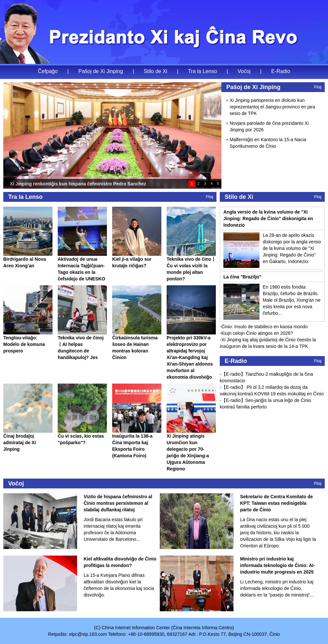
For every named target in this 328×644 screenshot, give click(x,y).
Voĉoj (244, 71)
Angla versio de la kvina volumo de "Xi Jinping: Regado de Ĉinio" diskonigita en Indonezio (268, 218)
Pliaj (318, 87)
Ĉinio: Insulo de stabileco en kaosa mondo (265, 327)
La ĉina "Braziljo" (242, 277)
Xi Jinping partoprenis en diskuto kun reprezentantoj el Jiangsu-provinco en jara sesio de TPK (272, 107)
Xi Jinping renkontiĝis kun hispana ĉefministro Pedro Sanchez (78, 184)
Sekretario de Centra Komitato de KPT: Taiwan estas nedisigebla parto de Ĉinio (277, 503)
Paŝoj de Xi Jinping (101, 71)
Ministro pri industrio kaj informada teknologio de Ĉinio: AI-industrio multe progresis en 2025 (277, 565)
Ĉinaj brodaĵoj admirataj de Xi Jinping (20, 443)
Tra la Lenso (202, 71)
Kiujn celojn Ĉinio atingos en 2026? (257, 333)
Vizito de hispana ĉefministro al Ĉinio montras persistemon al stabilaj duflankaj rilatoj (118, 503)
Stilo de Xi (155, 71)
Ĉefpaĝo (48, 71)
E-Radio (281, 71)
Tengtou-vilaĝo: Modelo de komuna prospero (24, 344)
